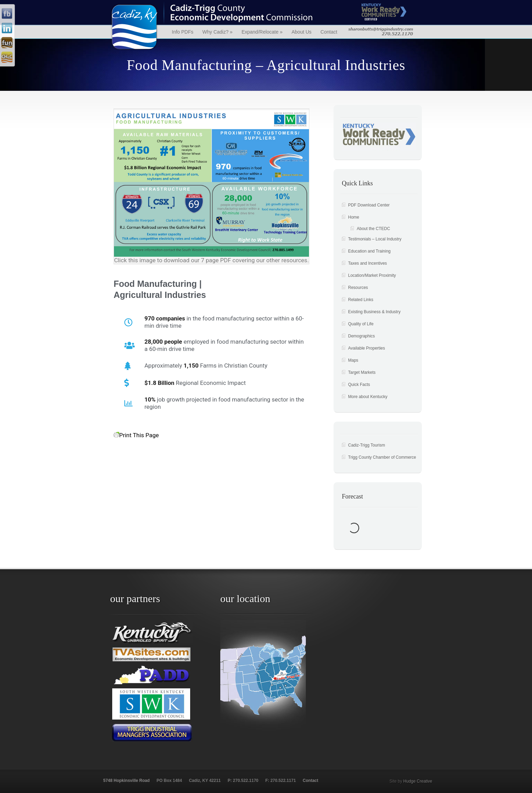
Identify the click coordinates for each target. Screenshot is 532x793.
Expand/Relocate (262, 32)
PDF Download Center (369, 205)
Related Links (361, 300)
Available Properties (367, 348)
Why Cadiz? (217, 32)
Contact (329, 32)
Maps (353, 360)
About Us (302, 32)
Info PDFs (183, 32)
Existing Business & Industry (374, 312)
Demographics (361, 336)
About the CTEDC (373, 229)
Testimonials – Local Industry (375, 239)
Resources (358, 288)
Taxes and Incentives (367, 263)
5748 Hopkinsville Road (126, 781)
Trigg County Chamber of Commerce (382, 457)
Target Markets (362, 372)
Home (354, 217)
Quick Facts (359, 385)
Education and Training (369, 251)
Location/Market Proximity (372, 275)
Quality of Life (361, 324)
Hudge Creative (418, 781)
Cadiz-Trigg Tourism (367, 445)
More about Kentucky (368, 397)
